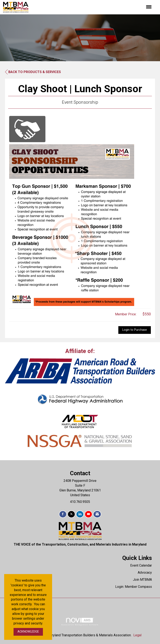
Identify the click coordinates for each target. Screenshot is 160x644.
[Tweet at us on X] (71, 514)
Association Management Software (80, 622)
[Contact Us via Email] (97, 514)
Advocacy (145, 573)
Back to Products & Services (33, 72)
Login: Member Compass (134, 587)
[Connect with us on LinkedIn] (80, 514)
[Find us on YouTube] (88, 514)
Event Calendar (141, 565)
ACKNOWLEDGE (28, 632)
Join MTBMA (142, 580)
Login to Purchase (135, 330)
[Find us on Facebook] (63, 514)
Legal (137, 635)
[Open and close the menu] (92, 7)
